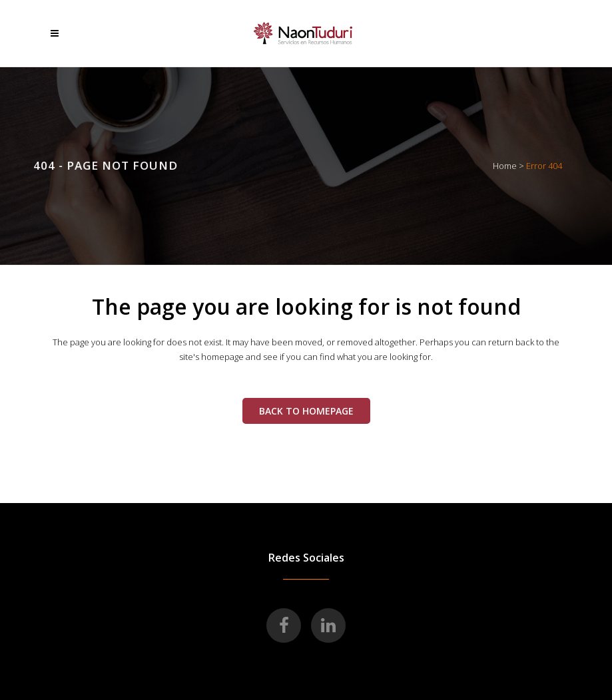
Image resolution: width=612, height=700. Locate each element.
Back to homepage (306, 411)
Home (505, 166)
